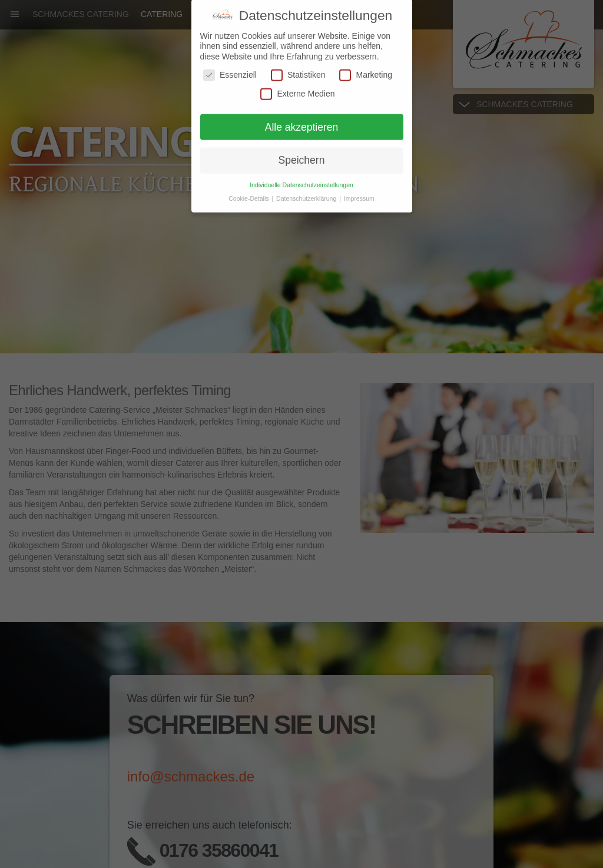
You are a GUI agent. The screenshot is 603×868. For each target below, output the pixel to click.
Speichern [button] (302, 154)
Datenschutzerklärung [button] (307, 192)
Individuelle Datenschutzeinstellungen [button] (301, 178)
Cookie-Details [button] (249, 192)
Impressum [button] (359, 192)
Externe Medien (297, 87)
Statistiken (298, 69)
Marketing (365, 69)
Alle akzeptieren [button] (302, 120)
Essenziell (230, 69)
